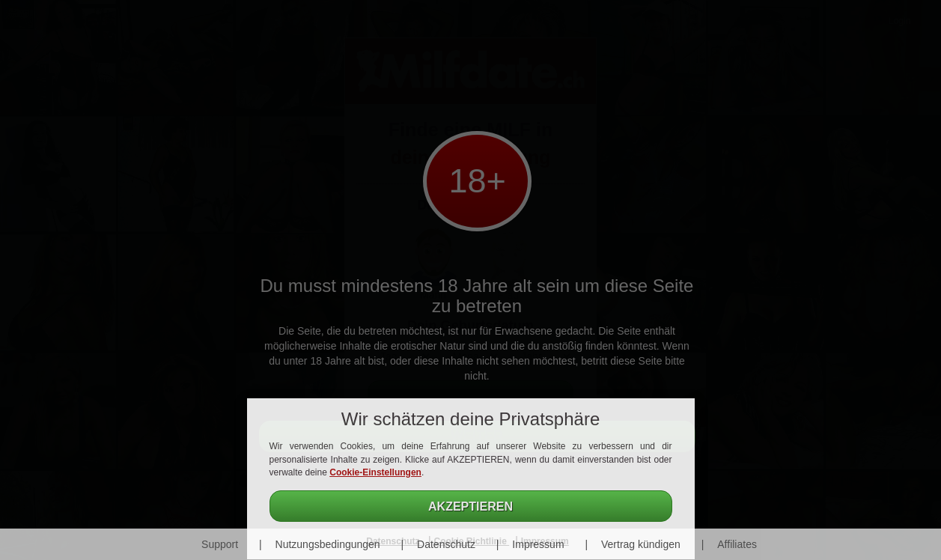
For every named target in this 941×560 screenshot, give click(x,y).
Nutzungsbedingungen (328, 544)
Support (220, 544)
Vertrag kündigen (641, 544)
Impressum (538, 544)
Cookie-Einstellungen (375, 472)
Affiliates (737, 544)
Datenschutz (446, 544)
